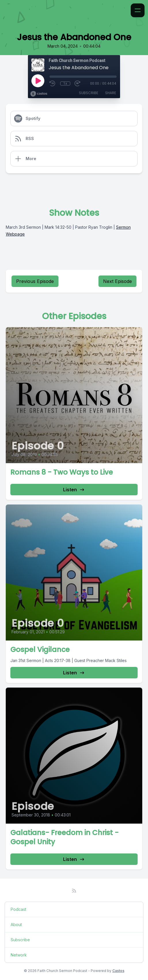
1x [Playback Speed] (65, 84)
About (16, 924)
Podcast (18, 909)
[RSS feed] (74, 891)
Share (111, 93)
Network (19, 955)
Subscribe (89, 93)
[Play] (38, 81)
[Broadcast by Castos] (39, 94)
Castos (118, 971)
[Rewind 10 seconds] (53, 84)
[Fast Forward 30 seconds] (78, 84)
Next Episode (117, 281)
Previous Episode (35, 281)
